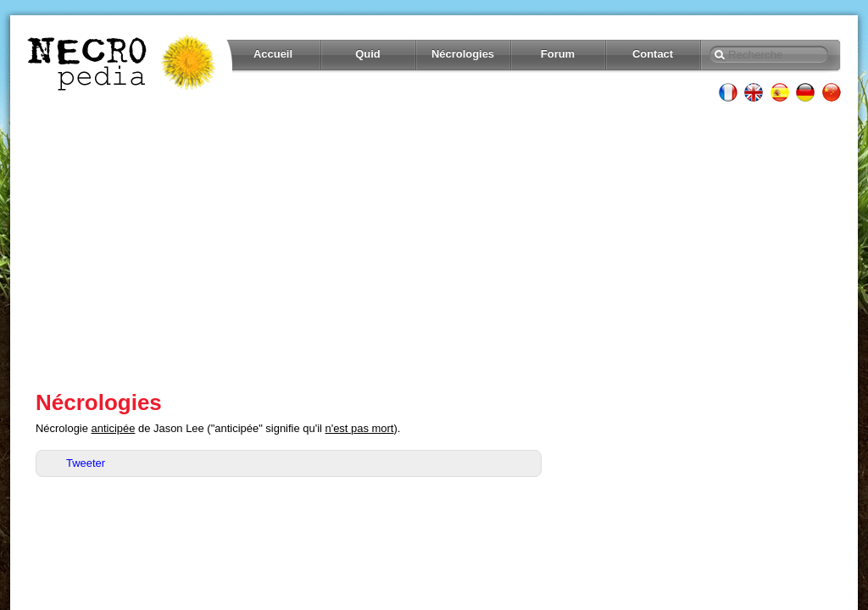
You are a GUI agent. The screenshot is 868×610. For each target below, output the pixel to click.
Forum (558, 54)
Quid (368, 54)
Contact (653, 54)
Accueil (273, 54)
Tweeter (86, 463)
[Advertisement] (434, 246)
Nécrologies (463, 54)
